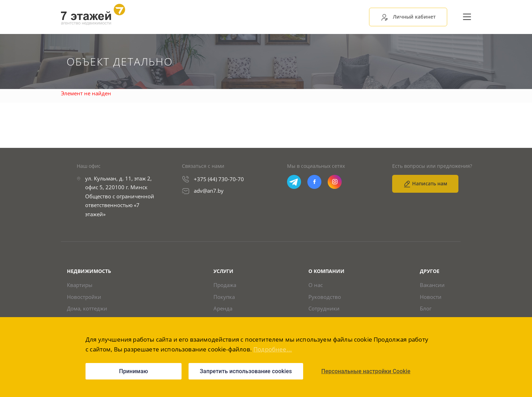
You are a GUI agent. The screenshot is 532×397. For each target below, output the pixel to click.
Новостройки (84, 297)
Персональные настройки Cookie (366, 371)
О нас (316, 285)
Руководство (325, 297)
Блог (426, 309)
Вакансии (432, 285)
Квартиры (80, 285)
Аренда (223, 309)
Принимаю (134, 371)
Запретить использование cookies (246, 371)
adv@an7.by (209, 191)
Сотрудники (324, 309)
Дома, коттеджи (87, 309)
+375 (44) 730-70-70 (219, 179)
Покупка (224, 297)
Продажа (225, 285)
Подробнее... (273, 349)
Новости (431, 297)
